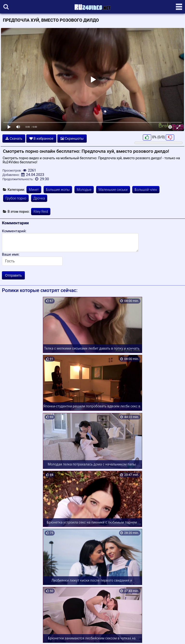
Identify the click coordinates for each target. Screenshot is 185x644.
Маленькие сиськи (113, 190)
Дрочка (39, 198)
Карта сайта (11, 635)
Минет (34, 190)
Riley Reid (41, 212)
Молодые (84, 190)
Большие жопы (58, 190)
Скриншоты (72, 139)
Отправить (13, 275)
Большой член (146, 190)
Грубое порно (16, 198)
